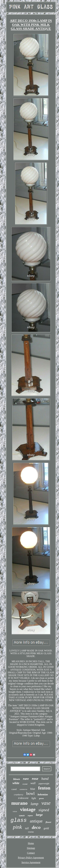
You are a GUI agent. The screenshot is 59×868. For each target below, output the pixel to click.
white (16, 783)
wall (33, 783)
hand (45, 779)
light (34, 798)
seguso (30, 816)
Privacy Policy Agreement (31, 858)
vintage (28, 809)
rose (35, 779)
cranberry (19, 795)
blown (17, 779)
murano (19, 803)
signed (44, 810)
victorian (31, 832)
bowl (30, 793)
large (39, 815)
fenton (44, 788)
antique (36, 821)
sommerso (23, 789)
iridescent (23, 798)
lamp (34, 804)
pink (18, 827)
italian (15, 811)
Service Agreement (31, 862)
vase (46, 803)
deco (36, 827)
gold (46, 828)
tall (27, 828)
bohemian (43, 794)
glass (19, 820)
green (41, 798)
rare (26, 779)
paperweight (44, 784)
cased (14, 789)
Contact (31, 853)
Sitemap (31, 848)
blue (33, 789)
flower (48, 822)
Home (31, 843)
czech (22, 816)
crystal (25, 784)
